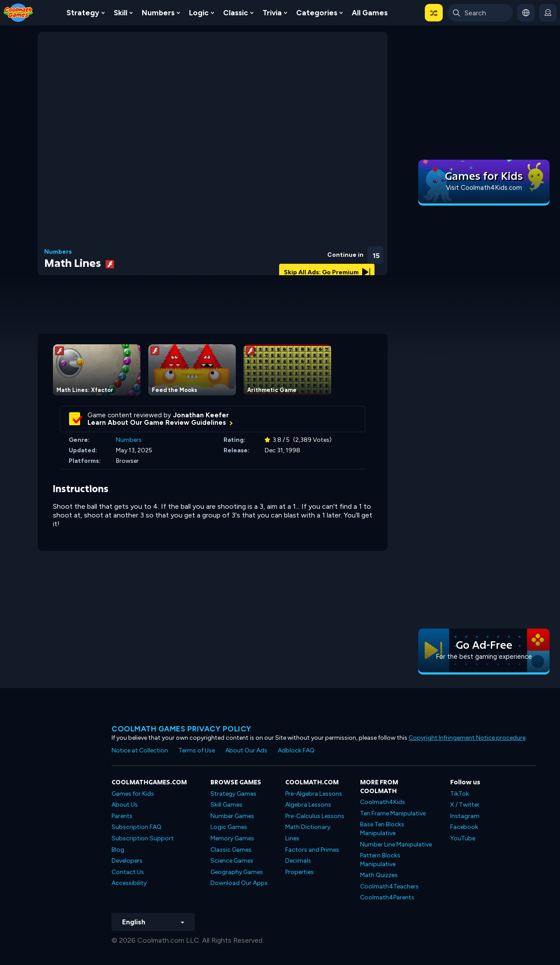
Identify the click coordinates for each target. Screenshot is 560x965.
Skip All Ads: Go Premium (327, 272)
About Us (125, 805)
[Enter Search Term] (480, 13)
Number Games (232, 816)
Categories (317, 13)
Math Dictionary (308, 827)
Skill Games (226, 805)
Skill (121, 13)
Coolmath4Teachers (389, 886)
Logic (199, 13)
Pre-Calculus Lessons (315, 816)
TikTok (460, 794)
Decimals (298, 861)
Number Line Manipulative (396, 844)
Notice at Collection (140, 750)
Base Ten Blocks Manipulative (382, 829)
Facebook (464, 827)
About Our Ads (246, 750)
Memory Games (232, 838)
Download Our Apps (239, 883)
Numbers (158, 13)
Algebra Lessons (308, 805)
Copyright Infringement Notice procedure (467, 738)
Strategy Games (233, 794)
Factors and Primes (312, 850)
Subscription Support (143, 838)
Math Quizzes (379, 875)
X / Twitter (465, 805)
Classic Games (231, 850)
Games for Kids (133, 794)
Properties (299, 872)
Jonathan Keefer (201, 415)
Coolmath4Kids (383, 802)
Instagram (465, 816)
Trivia (272, 13)
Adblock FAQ (296, 750)
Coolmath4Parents (387, 897)
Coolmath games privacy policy (182, 729)
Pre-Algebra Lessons (314, 794)
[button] (434, 13)
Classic (236, 13)
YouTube (463, 838)
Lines (292, 838)
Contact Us (128, 872)
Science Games (232, 861)
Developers (127, 861)
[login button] (548, 13)
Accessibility (129, 883)
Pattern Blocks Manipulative (380, 860)
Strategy (83, 13)
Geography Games (237, 872)
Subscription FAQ (136, 827)
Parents (122, 816)
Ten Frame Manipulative (393, 813)
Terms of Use (197, 750)
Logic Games (229, 827)
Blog (118, 850)
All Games (370, 13)
